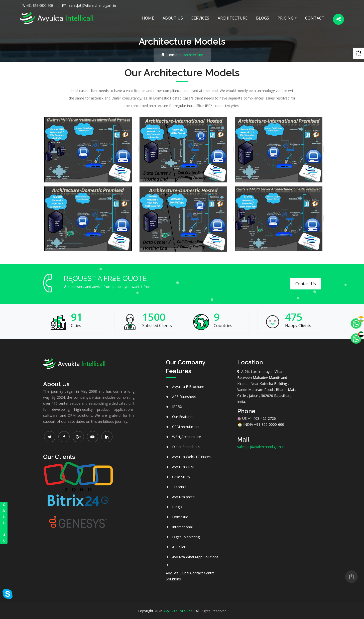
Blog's (177, 507)
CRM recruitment (186, 427)
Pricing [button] (286, 18)
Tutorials (179, 487)
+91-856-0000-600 (39, 6)
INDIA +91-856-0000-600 (261, 424)
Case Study (181, 477)
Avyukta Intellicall (179, 611)
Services (200, 18)
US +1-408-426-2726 (257, 418)
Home (148, 18)
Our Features (183, 417)
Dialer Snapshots (186, 447)
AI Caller (179, 547)
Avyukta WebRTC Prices (191, 457)
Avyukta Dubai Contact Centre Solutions (190, 576)
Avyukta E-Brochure (188, 387)
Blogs (263, 18)
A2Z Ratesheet (184, 397)
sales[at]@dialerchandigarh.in (92, 5)
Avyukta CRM (183, 467)
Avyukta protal (184, 497)
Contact (315, 18)
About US (173, 18)
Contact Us (306, 284)
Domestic (180, 517)
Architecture (233, 18)
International (182, 527)
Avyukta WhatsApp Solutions (195, 557)
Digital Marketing (186, 537)
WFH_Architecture (187, 437)
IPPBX (177, 407)
